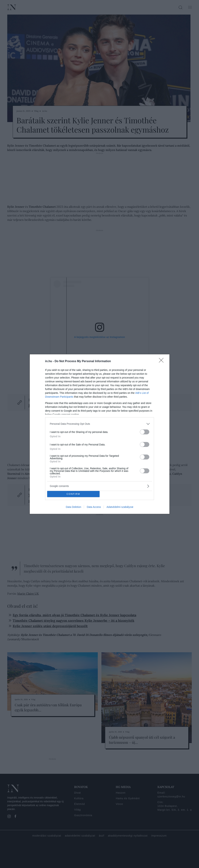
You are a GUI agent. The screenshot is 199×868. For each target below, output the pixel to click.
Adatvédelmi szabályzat (120, 507)
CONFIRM (73, 494)
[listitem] (100, 424)
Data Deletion (74, 507)
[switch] (145, 432)
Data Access (94, 507)
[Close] (162, 361)
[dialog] (100, 434)
